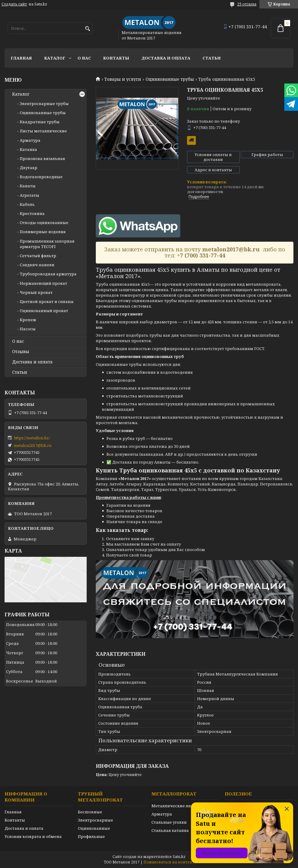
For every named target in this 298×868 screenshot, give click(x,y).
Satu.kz (179, 857)
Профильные (91, 836)
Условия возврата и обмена (33, 836)
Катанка (28, 149)
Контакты (116, 58)
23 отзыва (247, 4)
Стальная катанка (170, 830)
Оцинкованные (94, 828)
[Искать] (87, 29)
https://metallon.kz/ (32, 438)
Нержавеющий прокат (43, 283)
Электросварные (95, 820)
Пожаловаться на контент (169, 862)
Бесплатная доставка (191, 140)
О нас (84, 58)
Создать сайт (14, 4)
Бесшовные (90, 812)
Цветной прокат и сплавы (47, 301)
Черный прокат (36, 292)
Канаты (28, 186)
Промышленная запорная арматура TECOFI (47, 244)
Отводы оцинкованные (44, 223)
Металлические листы (175, 806)
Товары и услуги (123, 79)
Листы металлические (43, 131)
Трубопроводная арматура (48, 274)
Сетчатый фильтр (38, 256)
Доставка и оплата (166, 58)
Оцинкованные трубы (170, 79)
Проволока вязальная (42, 158)
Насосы (28, 329)
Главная (21, 58)
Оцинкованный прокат (44, 311)
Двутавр (29, 168)
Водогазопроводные (41, 177)
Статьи (212, 58)
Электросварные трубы (44, 104)
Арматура (30, 140)
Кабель (27, 204)
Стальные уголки (169, 822)
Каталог (55, 58)
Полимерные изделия (43, 232)
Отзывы (21, 352)
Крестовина (32, 213)
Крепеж (28, 320)
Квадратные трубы (40, 122)
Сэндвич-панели (37, 265)
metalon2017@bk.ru (33, 445)
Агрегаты (29, 195)
